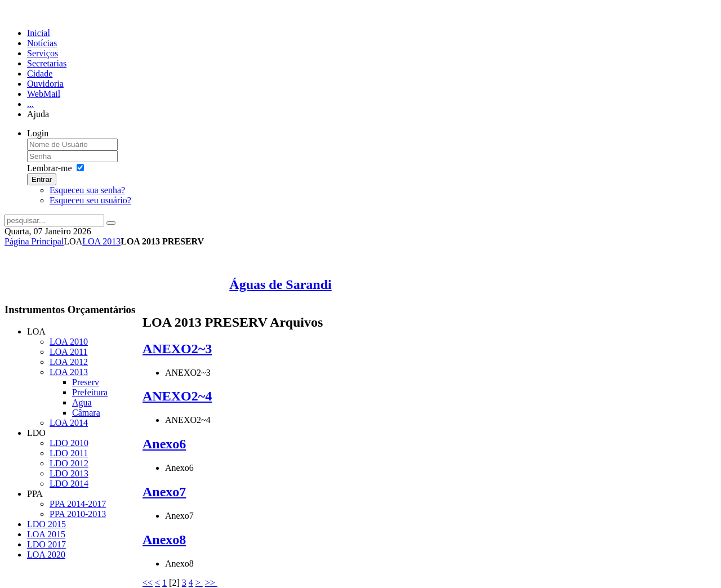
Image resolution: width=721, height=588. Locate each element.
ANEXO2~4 (177, 396)
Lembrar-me (50, 168)
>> (211, 583)
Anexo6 (164, 444)
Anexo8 (164, 540)
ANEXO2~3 (177, 349)
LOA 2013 (101, 241)
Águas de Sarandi (280, 284)
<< (148, 583)
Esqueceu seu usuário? (90, 200)
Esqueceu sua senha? (87, 190)
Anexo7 (164, 492)
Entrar (42, 179)
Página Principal (34, 241)
